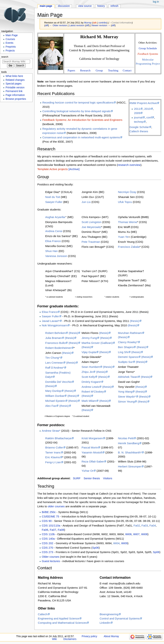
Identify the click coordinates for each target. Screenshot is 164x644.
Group (99, 70)
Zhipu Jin (87, 372)
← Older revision (58, 25)
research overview (129, 165)
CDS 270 (48, 548)
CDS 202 (48, 543)
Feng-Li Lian (53, 462)
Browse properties (16, 99)
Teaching (113, 70)
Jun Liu (86, 202)
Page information (15, 95)
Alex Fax (51, 406)
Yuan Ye (123, 237)
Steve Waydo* (127, 397)
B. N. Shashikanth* (130, 452)
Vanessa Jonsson (56, 256)
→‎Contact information (120, 23)
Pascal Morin (90, 447)
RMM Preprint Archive (143, 103)
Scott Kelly (88, 377)
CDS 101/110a (51, 525)
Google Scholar (139, 127)
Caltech (43, 614)
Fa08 (61, 530)
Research (85, 70)
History (101, 6)
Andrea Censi (54, 231)
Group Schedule (148, 48)
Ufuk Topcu (125, 202)
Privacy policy (89, 636)
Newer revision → (101, 25)
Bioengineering (109, 614)
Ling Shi (123, 352)
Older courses (51, 557)
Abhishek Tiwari (128, 377)
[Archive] (74, 169)
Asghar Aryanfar (55, 217)
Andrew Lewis (90, 387)
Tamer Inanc (53, 452)
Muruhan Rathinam (130, 333)
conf (149, 117)
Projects (10, 51)
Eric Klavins (53, 457)
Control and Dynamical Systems (120, 618)
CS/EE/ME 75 (51, 516)
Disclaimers (70, 639)
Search (5, 57)
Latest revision (77, 25)
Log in (156, 2)
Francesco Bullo (55, 343)
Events (9, 43)
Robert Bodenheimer (58, 348)
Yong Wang (125, 392)
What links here (14, 76)
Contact (127, 70)
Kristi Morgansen (92, 438)
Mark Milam (89, 401)
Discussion (64, 6)
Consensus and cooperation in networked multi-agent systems (81, 137)
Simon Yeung (126, 402)
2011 (137, 109)
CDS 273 (48, 552)
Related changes (15, 80)
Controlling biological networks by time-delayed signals (76, 111)
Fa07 (53, 530)
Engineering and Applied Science (58, 618)
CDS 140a (48, 539)
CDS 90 (47, 521)
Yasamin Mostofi (92, 452)
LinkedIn (105, 623)
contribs (103, 23)
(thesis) (134, 321)
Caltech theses (139, 131)
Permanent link (14, 91)
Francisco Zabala (129, 247)
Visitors (108, 478)
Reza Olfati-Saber (93, 461)
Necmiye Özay (127, 192)
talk (95, 23)
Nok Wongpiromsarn (55, 325)
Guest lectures (51, 561)
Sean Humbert (91, 367)
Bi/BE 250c (49, 512)
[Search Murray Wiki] (16, 62)
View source (85, 6)
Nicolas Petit (126, 438)
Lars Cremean (54, 363)
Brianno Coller (54, 447)
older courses (56, 506)
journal (138, 117)
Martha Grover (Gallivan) (97, 343)
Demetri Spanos (128, 357)
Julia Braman (53, 338)
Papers (71, 70)
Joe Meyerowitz (91, 227)
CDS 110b (48, 534)
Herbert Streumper (130, 466)
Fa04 (153, 525)
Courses (10, 39)
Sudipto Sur (125, 362)
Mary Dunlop (53, 391)
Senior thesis (92, 478)
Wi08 (144, 534)
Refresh (114, 6)
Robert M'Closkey (93, 392)
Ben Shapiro (126, 347)
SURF (77, 478)
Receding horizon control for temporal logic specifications (78, 102)
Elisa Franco (53, 241)
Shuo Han (51, 251)
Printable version (15, 88)
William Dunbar (55, 396)
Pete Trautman (91, 242)
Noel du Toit (53, 197)
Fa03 (145, 525)
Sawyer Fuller (54, 202)
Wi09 (124, 543)
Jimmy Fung (89, 338)
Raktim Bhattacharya (58, 438)
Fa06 (45, 530)
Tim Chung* (53, 358)
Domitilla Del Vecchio (58, 382)
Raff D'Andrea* (55, 368)
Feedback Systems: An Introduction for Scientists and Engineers (82, 120)
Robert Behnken (55, 333)
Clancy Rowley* (128, 342)
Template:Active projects (52, 169)
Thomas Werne (128, 222)
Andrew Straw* (51, 431)
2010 (147, 109)
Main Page (46, 6)
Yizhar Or (87, 471)
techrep (139, 122)
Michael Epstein (55, 401)
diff (47, 25)
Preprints (11, 47)
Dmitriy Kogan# (91, 382)
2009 (137, 113)
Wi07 (136, 534)
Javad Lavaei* (51, 321)
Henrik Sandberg (129, 443)
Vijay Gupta (89, 352)
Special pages (13, 84)
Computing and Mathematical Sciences (62, 623)
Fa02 (137, 525)
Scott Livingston (92, 222)
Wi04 (116, 543)
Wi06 (128, 534)
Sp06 (96, 548)
